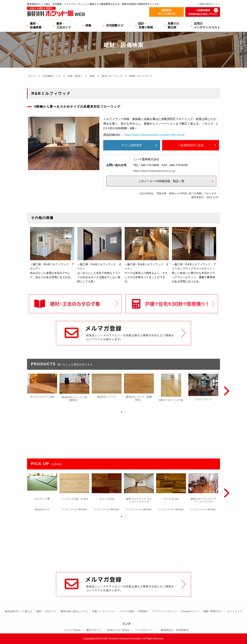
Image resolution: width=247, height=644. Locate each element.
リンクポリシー (144, 630)
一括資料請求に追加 (191, 145)
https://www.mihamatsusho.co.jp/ (154, 171)
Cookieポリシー (190, 611)
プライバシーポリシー (165, 611)
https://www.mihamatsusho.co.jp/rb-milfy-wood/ (154, 135)
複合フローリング (112, 76)
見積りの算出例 (173, 25)
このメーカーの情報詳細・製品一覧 (161, 181)
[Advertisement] (123, 543)
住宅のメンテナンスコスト (207, 25)
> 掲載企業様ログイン (209, 4)
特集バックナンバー (104, 611)
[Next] (226, 391)
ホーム (32, 76)
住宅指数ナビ (115, 25)
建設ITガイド (94, 630)
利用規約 (143, 611)
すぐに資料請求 (132, 145)
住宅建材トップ (52, 76)
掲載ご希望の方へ (213, 611)
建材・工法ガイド (64, 25)
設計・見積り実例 (146, 25)
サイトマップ (235, 611)
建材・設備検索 (36, 25)
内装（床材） (75, 76)
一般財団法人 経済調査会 (174, 630)
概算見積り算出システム (74, 611)
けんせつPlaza (72, 630)
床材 (92, 76)
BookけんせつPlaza (118, 630)
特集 (88, 25)
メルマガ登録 (126, 611)
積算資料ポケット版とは (19, 611)
